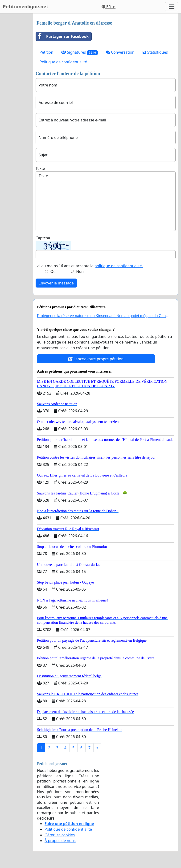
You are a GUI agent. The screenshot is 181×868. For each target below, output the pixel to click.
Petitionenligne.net (26, 6)
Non (80, 271)
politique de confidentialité (119, 266)
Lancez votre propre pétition (96, 359)
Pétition (46, 52)
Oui (54, 271)
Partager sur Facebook (62, 36)
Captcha (43, 238)
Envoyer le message (56, 283)
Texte (40, 168)
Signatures (80, 52)
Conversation (120, 52)
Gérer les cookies (60, 835)
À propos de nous (60, 841)
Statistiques (155, 52)
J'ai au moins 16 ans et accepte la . (90, 266)
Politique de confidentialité (63, 62)
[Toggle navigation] (172, 7)
